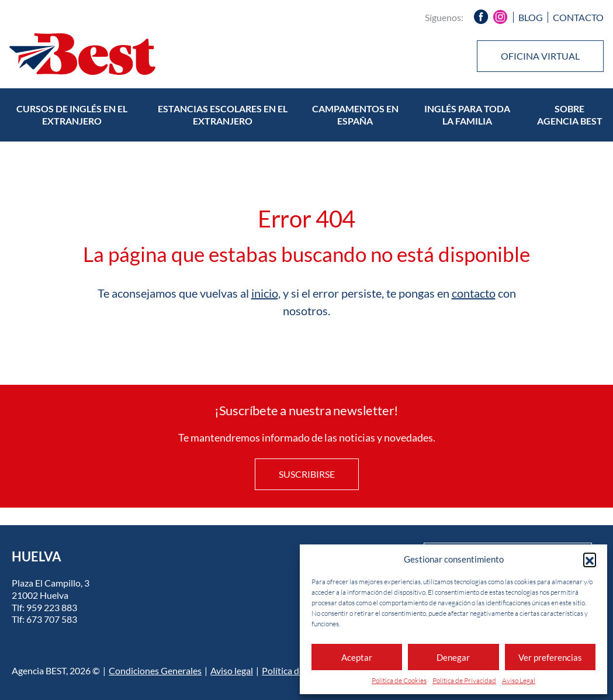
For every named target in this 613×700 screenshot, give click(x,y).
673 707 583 (52, 619)
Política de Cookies (399, 680)
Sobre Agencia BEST (570, 115)
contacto (474, 293)
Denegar (453, 657)
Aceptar (357, 657)
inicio (265, 293)
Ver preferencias (550, 657)
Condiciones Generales (155, 670)
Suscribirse (307, 474)
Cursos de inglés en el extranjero (72, 115)
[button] (590, 559)
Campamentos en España (355, 115)
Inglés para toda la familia (467, 115)
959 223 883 (52, 607)
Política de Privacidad (464, 680)
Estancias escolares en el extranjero (223, 115)
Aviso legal (232, 670)
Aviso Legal (519, 680)
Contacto (578, 17)
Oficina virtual (540, 56)
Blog (531, 17)
